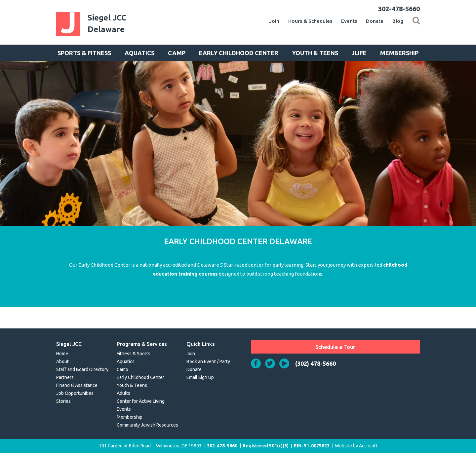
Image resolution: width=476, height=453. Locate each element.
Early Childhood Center (239, 53)
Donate (375, 21)
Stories (63, 401)
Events (349, 21)
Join (274, 21)
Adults (123, 393)
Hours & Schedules (310, 21)
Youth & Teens (315, 53)
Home (62, 354)
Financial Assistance (77, 385)
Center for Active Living (141, 401)
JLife (359, 53)
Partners (65, 377)
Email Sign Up (200, 377)
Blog (398, 21)
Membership (399, 53)
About (62, 361)
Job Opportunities (75, 393)
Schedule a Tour (335, 347)
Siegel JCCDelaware (107, 23)
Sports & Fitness (84, 53)
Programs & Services (142, 344)
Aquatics (139, 53)
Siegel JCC (69, 344)
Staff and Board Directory (82, 369)
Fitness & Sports (134, 354)
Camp (177, 53)
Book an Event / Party (208, 361)
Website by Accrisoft (356, 446)
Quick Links (201, 344)
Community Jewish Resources (147, 425)
